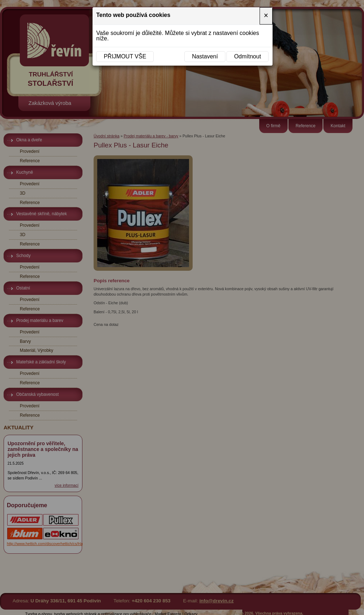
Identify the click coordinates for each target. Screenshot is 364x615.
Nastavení (205, 56)
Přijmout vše (125, 56)
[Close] (266, 16)
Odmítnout (248, 56)
